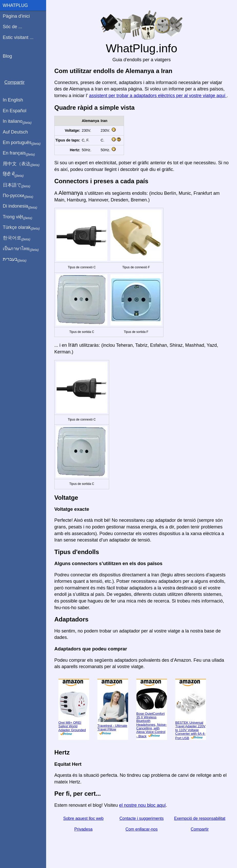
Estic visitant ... (18, 37)
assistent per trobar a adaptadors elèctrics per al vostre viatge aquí (158, 96)
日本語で (17, 185)
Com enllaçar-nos (142, 829)
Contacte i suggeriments (142, 818)
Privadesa (83, 829)
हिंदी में (13, 175)
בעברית (15, 259)
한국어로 (17, 238)
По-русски (18, 196)
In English (13, 100)
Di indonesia (20, 206)
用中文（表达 (21, 164)
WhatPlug (15, 5)
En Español (15, 111)
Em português (22, 143)
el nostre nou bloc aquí (142, 805)
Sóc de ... (13, 27)
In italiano (17, 121)
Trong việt (18, 217)
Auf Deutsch (15, 132)
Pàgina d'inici (16, 16)
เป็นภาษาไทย (21, 249)
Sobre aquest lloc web (83, 818)
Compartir (200, 829)
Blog (7, 56)
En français (19, 153)
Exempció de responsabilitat (200, 818)
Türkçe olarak (21, 228)
